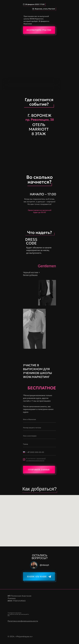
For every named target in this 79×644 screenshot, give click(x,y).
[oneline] (39, 428)
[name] (39, 419)
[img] (39, 30)
